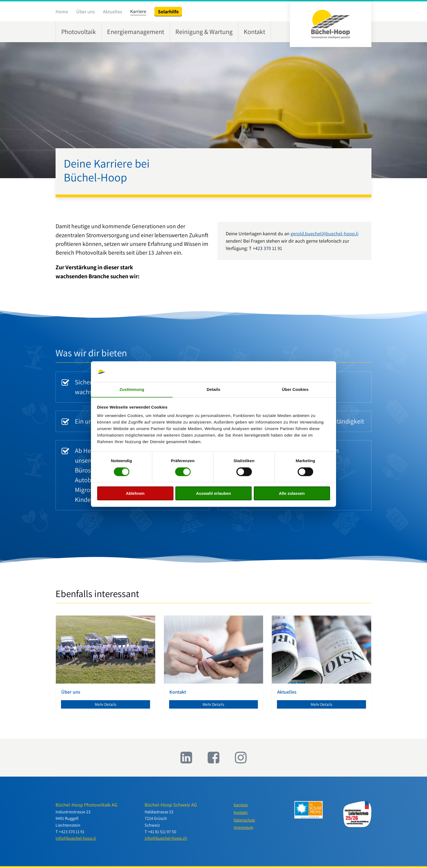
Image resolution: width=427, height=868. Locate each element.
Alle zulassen (292, 494)
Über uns (86, 12)
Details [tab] (213, 389)
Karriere (138, 11)
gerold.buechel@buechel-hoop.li (324, 234)
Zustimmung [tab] (132, 389)
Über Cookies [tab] (295, 389)
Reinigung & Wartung (204, 32)
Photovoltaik (79, 32)
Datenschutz (245, 821)
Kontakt (254, 32)
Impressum (244, 829)
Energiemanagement (136, 32)
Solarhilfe (168, 12)
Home (62, 12)
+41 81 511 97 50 (162, 832)
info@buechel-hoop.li (76, 839)
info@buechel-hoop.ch (166, 839)
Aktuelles (112, 12)
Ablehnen (135, 494)
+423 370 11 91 (267, 248)
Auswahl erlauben (213, 494)
